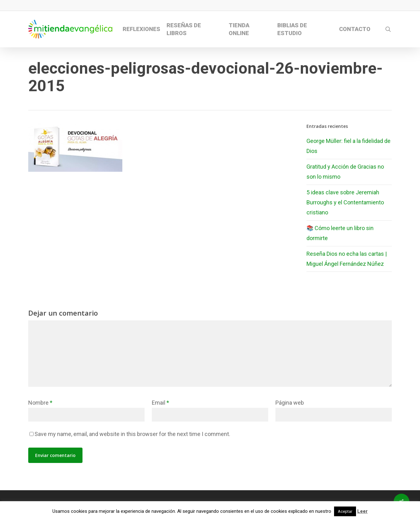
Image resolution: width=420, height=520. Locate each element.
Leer (362, 511)
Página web (290, 403)
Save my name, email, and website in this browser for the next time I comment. (132, 434)
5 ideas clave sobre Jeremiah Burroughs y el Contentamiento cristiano (345, 202)
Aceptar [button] (345, 511)
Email (160, 403)
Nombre (40, 403)
